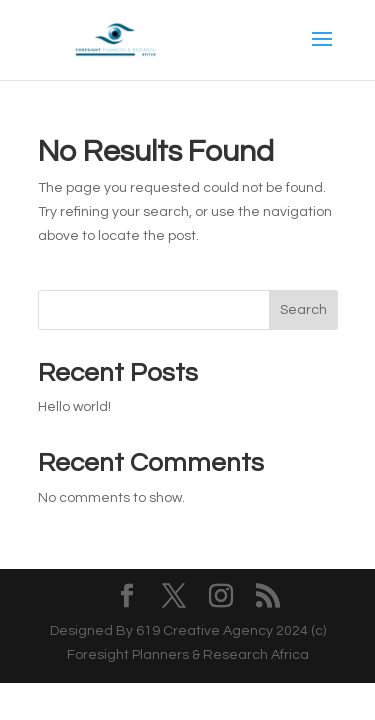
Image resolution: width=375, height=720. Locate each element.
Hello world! (74, 407)
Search (303, 310)
